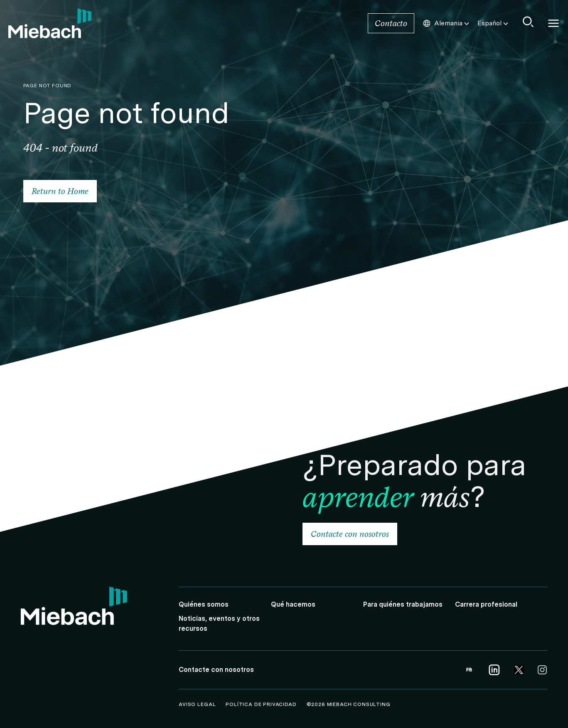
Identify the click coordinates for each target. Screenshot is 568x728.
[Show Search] (529, 22)
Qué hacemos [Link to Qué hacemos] (293, 604)
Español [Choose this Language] (494, 23)
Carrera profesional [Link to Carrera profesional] (486, 604)
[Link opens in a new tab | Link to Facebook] (469, 670)
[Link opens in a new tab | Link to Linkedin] (494, 670)
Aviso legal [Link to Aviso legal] (198, 704)
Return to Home (60, 191)
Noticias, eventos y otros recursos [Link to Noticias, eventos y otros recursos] (219, 623)
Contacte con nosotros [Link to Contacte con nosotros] (216, 670)
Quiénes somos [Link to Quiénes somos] (204, 604)
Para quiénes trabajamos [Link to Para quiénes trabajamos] (403, 604)
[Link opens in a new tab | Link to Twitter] (519, 670)
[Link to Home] (50, 23)
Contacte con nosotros (350, 534)
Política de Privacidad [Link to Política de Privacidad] (262, 704)
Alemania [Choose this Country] (447, 23)
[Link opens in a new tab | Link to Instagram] (542, 670)
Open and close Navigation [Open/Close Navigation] (553, 23)
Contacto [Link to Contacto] (391, 23)
